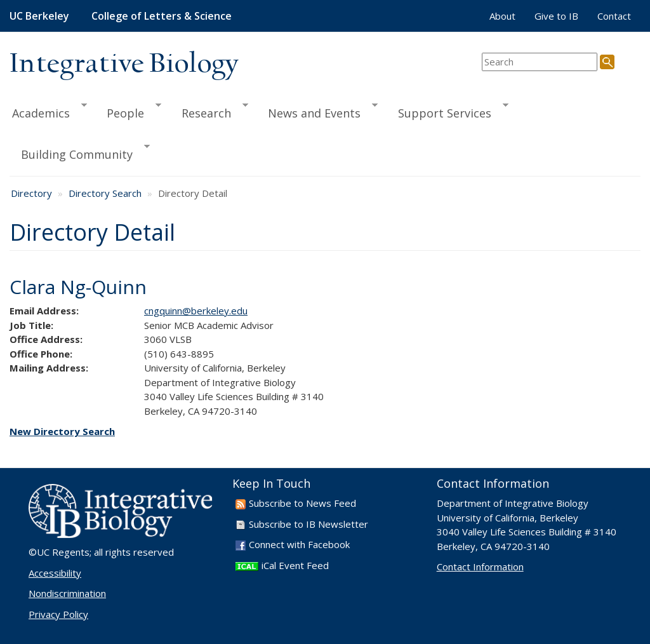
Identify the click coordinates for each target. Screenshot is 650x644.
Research (209, 111)
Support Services (448, 111)
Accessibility (55, 573)
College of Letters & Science (162, 16)
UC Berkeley (39, 16)
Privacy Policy (58, 614)
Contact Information (480, 567)
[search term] (540, 62)
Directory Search (105, 193)
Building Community (80, 152)
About (502, 16)
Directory (31, 193)
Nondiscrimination (67, 593)
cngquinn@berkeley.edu (196, 311)
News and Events (317, 111)
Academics (48, 111)
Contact (614, 16)
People (128, 111)
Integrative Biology (124, 64)
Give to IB (556, 16)
